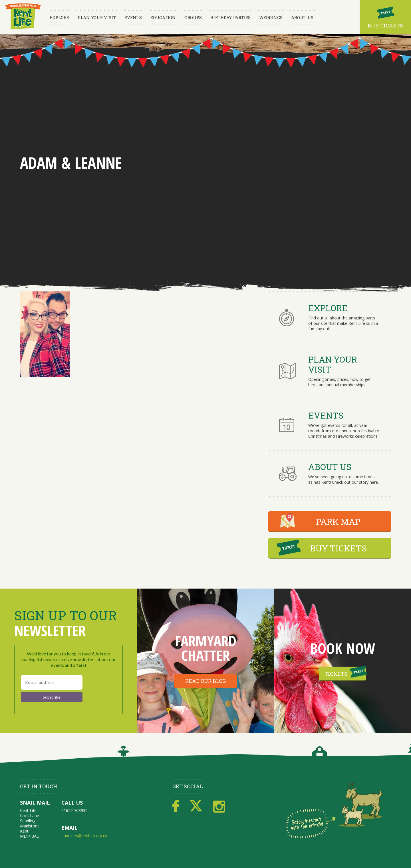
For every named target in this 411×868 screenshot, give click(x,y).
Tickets (336, 674)
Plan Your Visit (97, 17)
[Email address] (52, 682)
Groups (193, 17)
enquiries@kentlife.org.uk (84, 836)
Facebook (176, 806)
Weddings (271, 17)
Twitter (196, 806)
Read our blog (205, 681)
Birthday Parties (230, 17)
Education (163, 17)
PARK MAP (338, 522)
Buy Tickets (385, 25)
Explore (59, 17)
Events (133, 17)
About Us (302, 17)
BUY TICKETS (338, 548)
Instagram (219, 806)
